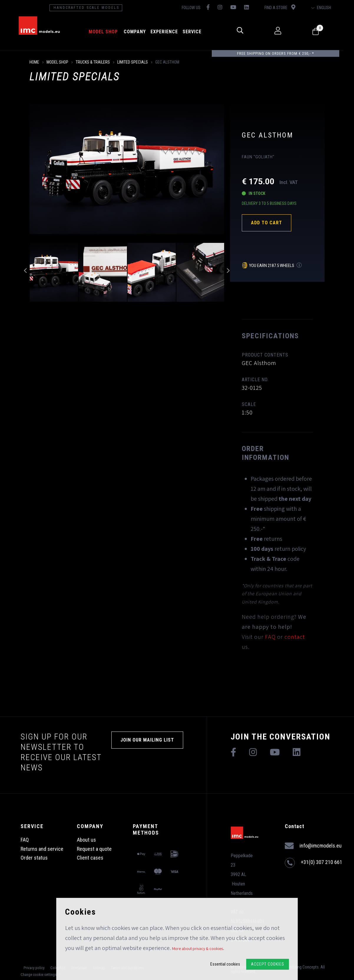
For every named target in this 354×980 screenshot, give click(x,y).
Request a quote (94, 849)
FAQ (270, 637)
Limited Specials (133, 62)
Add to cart (267, 223)
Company (139, 32)
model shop (108, 32)
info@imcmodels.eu (313, 846)
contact (295, 637)
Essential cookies (225, 964)
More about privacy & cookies (197, 949)
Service (197, 32)
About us (86, 840)
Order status (34, 858)
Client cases (90, 858)
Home (34, 62)
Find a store (288, 7)
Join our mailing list (147, 740)
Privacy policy (34, 968)
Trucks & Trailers (93, 62)
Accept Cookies (268, 964)
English (331, 8)
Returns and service (42, 849)
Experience (169, 32)
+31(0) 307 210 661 (314, 863)
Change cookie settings (39, 975)
